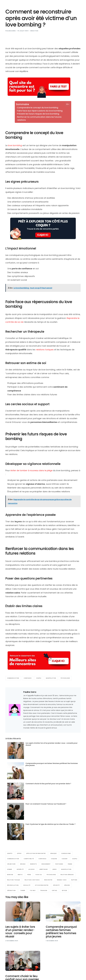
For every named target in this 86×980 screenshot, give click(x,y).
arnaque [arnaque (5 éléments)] (53, 853)
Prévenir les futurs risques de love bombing (38, 114)
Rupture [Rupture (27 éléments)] (74, 880)
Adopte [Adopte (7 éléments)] (10, 853)
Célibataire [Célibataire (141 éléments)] (11, 864)
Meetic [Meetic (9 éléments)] (20, 875)
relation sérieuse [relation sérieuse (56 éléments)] (67, 875)
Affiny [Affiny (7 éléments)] (19, 853)
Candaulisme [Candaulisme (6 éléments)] (66, 853)
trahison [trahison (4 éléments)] (44, 890)
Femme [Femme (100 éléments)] (70, 864)
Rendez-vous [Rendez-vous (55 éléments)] (62, 880)
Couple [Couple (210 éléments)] (75, 859)
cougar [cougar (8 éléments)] (65, 859)
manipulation (51, 678)
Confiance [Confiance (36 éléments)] (42, 859)
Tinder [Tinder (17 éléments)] (23, 890)
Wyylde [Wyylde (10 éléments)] (64, 890)
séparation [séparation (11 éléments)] (11, 890)
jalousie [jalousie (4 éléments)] (31, 869)
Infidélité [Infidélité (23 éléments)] (20, 869)
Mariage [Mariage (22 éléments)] (10, 875)
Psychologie (65, 678)
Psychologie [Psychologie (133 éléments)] (51, 875)
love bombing (15, 145)
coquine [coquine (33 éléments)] (54, 859)
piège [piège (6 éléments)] (29, 875)
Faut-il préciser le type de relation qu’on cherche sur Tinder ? (51, 824)
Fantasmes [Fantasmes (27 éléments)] (59, 864)
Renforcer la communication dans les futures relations (39, 118)
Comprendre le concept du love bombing (38, 108)
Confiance (28, 678)
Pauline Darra (11, 31)
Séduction (34, 31)
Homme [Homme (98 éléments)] (10, 869)
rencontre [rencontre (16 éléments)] (48, 880)
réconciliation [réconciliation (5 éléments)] (13, 885)
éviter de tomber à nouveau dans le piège (31, 470)
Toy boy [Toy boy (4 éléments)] (33, 890)
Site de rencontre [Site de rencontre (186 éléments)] (42, 885)
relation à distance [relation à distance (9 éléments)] (32, 880)
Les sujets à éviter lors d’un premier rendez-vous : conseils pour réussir (52, 744)
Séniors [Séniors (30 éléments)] (67, 885)
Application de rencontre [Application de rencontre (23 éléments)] (36, 853)
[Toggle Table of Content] (66, 104)
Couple (39, 678)
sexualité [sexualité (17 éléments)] (27, 885)
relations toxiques (45, 350)
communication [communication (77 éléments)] (13, 859)
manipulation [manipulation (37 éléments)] (66, 869)
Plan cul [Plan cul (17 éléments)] (39, 875)
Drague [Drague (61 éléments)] (23, 864)
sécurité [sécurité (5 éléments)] (56, 885)
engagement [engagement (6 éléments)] (46, 864)
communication (13, 678)
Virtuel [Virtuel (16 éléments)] (55, 890)
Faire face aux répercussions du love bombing (40, 111)
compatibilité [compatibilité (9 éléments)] (29, 859)
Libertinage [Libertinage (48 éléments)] (43, 869)
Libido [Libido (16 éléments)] (54, 869)
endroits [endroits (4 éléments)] (33, 864)
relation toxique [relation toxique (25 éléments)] (14, 880)
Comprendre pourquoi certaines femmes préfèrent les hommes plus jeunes (52, 764)
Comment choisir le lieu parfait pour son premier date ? (48, 784)
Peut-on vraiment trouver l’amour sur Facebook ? (46, 804)
